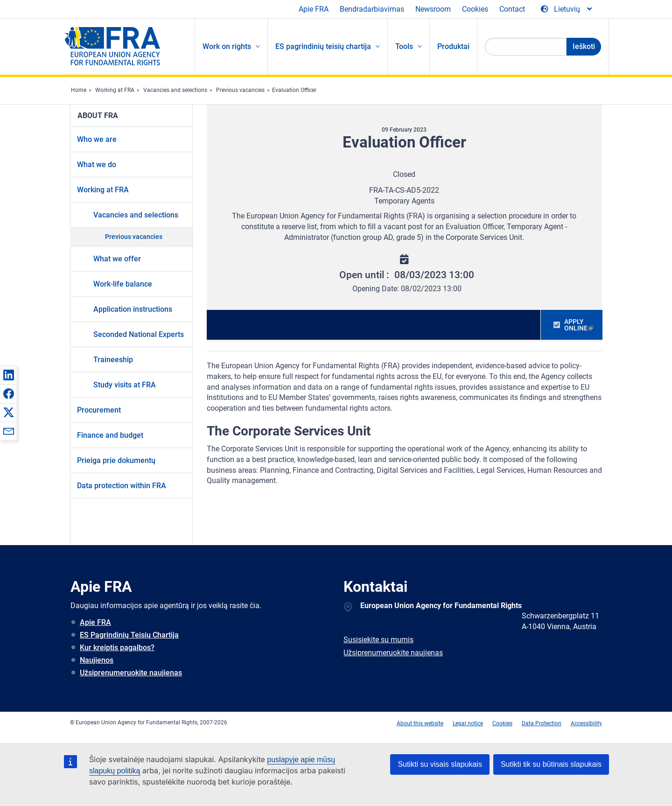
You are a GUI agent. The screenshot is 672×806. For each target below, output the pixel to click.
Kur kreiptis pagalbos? (117, 648)
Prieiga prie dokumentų (116, 460)
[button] (8, 375)
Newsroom (433, 9)
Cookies (475, 9)
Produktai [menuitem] (453, 46)
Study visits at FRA (125, 385)
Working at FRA (115, 90)
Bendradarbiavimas (372, 9)
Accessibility (586, 723)
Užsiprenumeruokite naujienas (131, 673)
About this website (420, 723)
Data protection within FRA (122, 486)
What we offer (117, 259)
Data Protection (542, 723)
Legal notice (468, 723)
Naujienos (97, 660)
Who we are (97, 139)
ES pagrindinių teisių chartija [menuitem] (323, 46)
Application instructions (133, 309)
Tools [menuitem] (404, 46)
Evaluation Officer (294, 90)
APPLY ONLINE (576, 325)
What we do (97, 165)
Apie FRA (314, 9)
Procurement (99, 410)
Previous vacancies (240, 90)
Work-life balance (123, 284)
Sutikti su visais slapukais (440, 764)
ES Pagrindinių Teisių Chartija (129, 635)
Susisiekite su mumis (378, 640)
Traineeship (113, 360)
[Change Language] (567, 9)
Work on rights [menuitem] (227, 46)
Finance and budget (110, 435)
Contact (512, 9)
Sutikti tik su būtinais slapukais (551, 764)
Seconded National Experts (139, 334)
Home (79, 90)
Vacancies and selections (175, 90)
